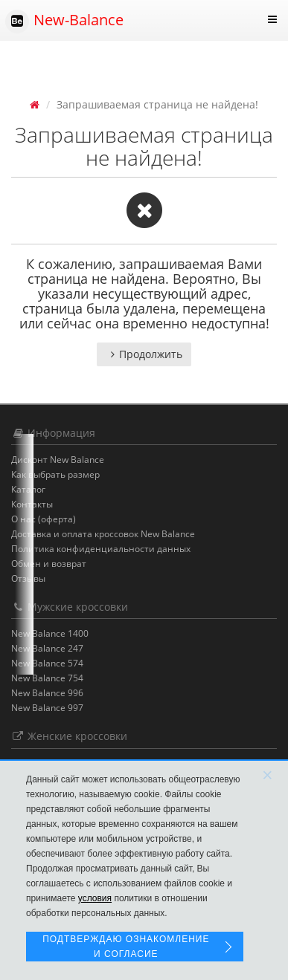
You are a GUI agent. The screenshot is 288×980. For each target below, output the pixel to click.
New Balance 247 (47, 648)
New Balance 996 (47, 693)
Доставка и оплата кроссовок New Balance (103, 534)
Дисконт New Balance (58, 460)
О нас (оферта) (44, 519)
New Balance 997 (47, 708)
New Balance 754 (47, 678)
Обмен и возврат (49, 564)
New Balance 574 (47, 663)
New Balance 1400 (50, 633)
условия (95, 898)
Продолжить (144, 354)
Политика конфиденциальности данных (101, 549)
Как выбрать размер (55, 474)
